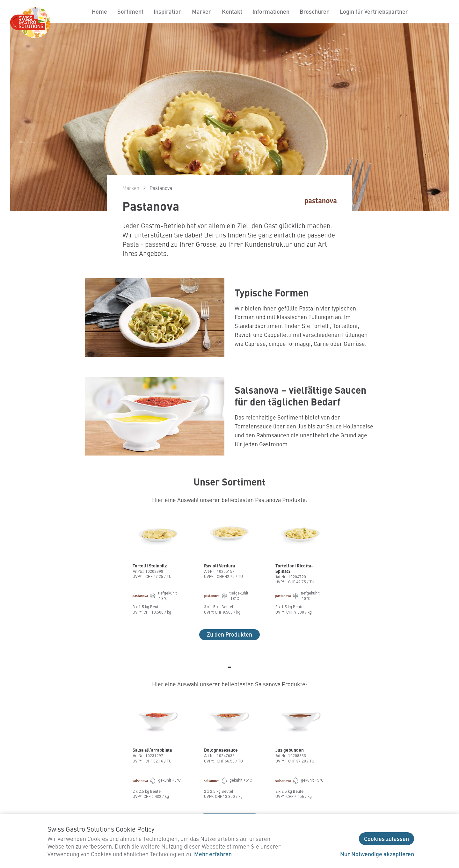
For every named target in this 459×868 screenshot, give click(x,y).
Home (99, 11)
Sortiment (130, 11)
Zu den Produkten (229, 634)
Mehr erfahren (213, 854)
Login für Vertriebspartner (374, 11)
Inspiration (168, 11)
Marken (202, 11)
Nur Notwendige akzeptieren (377, 854)
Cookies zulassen (386, 839)
